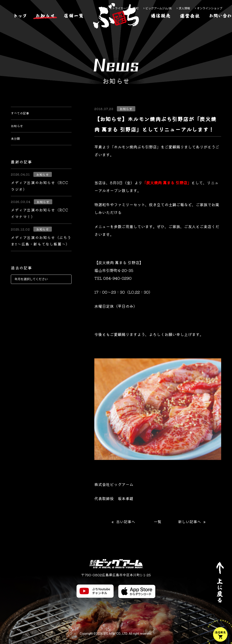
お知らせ (19, 130)
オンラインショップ (210, 8)
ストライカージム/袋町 (124, 8)
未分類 (17, 146)
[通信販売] (161, 29)
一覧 (158, 522)
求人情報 (184, 8)
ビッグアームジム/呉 (159, 8)
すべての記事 (23, 115)
